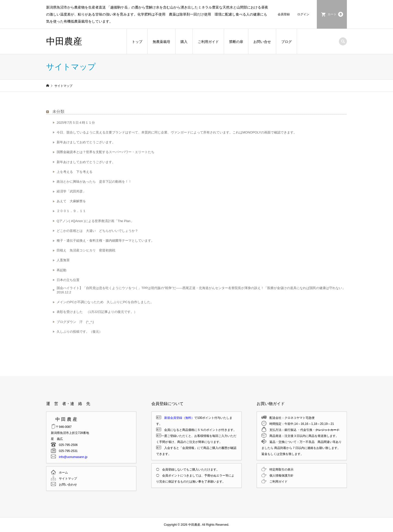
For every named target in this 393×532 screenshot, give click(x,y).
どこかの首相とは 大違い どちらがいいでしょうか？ (97, 231)
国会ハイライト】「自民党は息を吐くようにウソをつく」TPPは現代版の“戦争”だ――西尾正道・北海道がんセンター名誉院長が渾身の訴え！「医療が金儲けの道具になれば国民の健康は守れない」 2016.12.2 (201, 290)
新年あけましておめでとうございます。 (86, 142)
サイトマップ (66, 479)
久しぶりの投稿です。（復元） (79, 332)
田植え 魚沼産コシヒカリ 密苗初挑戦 (88, 250)
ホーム (62, 473)
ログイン (303, 14)
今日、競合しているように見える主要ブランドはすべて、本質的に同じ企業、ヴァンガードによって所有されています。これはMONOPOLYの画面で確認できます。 (177, 132)
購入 (184, 42)
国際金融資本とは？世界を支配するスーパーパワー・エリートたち (106, 152)
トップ (137, 42)
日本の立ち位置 (68, 280)
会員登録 (284, 14)
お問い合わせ (66, 485)
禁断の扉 (236, 42)
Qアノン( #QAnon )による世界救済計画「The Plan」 (95, 221)
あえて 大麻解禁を (71, 201)
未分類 (58, 112)
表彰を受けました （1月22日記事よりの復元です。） (97, 312)
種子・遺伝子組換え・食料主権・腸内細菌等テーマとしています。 (106, 241)
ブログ (286, 42)
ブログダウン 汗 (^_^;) (75, 322)
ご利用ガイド (208, 42)
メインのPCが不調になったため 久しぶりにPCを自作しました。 (105, 302)
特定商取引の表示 (280, 470)
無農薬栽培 (161, 42)
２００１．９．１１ (71, 211)
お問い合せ (262, 42)
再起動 (62, 270)
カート (335, 14)
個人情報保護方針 (280, 476)
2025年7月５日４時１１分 (76, 123)
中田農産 (64, 41)
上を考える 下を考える (75, 172)
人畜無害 (63, 260)
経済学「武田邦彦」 (71, 191)
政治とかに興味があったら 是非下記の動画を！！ (94, 182)
